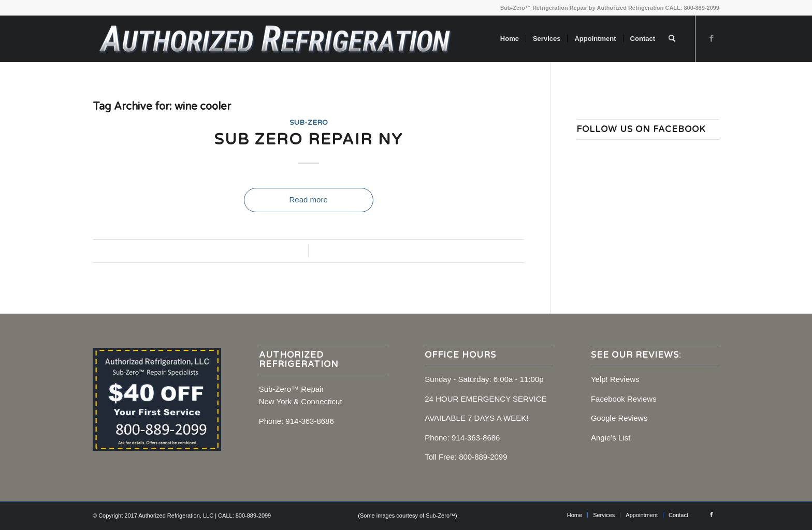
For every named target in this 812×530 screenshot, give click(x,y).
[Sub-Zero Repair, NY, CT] (275, 39)
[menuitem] (510, 39)
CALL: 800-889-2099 (692, 8)
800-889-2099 (483, 457)
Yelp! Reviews (615, 379)
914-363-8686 (309, 421)
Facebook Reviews (624, 399)
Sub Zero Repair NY (308, 139)
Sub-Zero (309, 123)
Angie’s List (611, 438)
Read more (309, 200)
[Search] (672, 39)
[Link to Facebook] (712, 38)
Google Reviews (619, 418)
